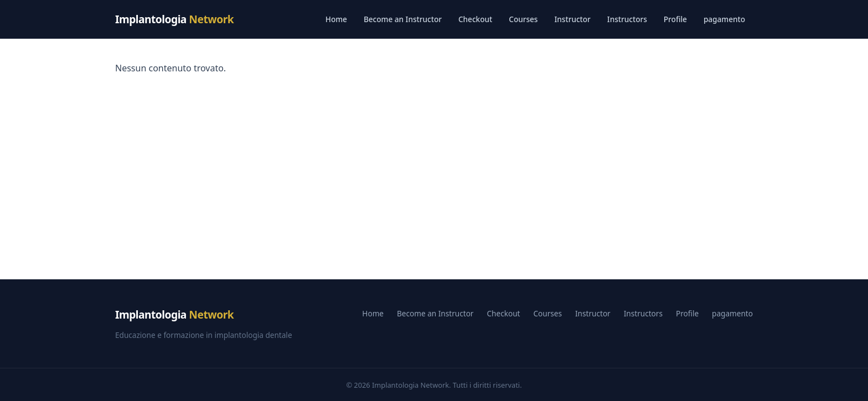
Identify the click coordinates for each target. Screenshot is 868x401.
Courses (523, 19)
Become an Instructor (403, 19)
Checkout (475, 19)
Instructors (627, 19)
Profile (675, 19)
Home (336, 19)
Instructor (572, 19)
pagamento (724, 19)
